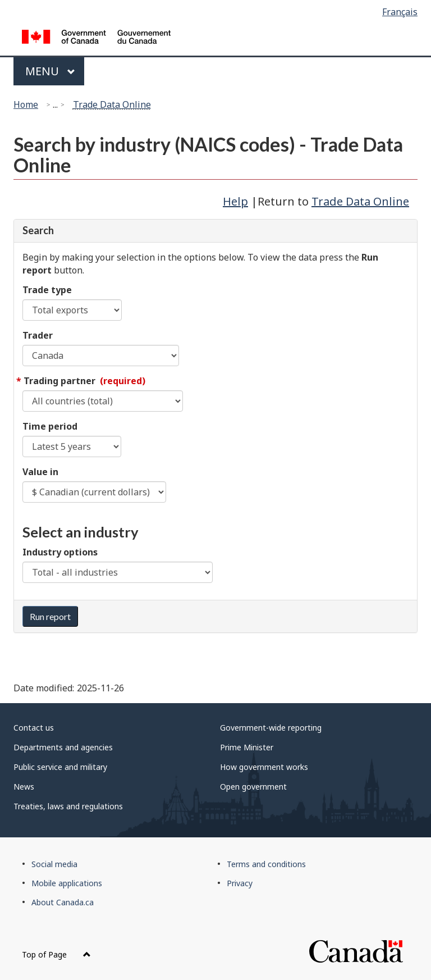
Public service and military (60, 767)
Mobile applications (67, 883)
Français (400, 12)
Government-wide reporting (271, 728)
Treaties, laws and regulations (68, 806)
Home (26, 104)
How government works (264, 767)
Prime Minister (247, 747)
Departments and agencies (63, 747)
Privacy (240, 883)
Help (235, 201)
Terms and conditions (266, 864)
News (24, 787)
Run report (50, 616)
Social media (54, 864)
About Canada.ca (63, 902)
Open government (253, 787)
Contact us (34, 728)
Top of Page (56, 954)
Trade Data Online (112, 104)
